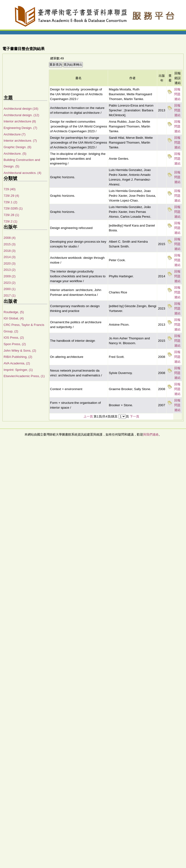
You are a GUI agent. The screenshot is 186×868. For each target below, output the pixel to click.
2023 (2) (10, 283)
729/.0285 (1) (13, 208)
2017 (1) (10, 295)
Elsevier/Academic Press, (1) (24, 376)
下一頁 (135, 416)
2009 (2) (10, 276)
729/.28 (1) (11, 215)
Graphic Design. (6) (18, 147)
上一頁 (88, 416)
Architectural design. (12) (21, 115)
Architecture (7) (15, 134)
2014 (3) (10, 257)
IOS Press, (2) (14, 338)
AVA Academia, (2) (17, 363)
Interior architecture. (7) (20, 141)
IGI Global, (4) (14, 318)
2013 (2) (10, 270)
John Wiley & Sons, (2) (20, 351)
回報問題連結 (177, 94)
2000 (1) (10, 289)
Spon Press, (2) (15, 344)
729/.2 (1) (10, 221)
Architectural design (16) (21, 109)
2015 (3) (10, 244)
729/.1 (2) (10, 202)
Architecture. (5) (15, 154)
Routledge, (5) (14, 312)
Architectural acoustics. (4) (22, 173)
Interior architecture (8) (20, 121)
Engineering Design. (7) (20, 128)
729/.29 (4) (11, 196)
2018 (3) (10, 251)
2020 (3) (10, 263)
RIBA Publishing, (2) (18, 357)
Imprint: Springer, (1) (18, 370)
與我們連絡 (151, 434)
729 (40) (10, 189)
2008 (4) (10, 238)
